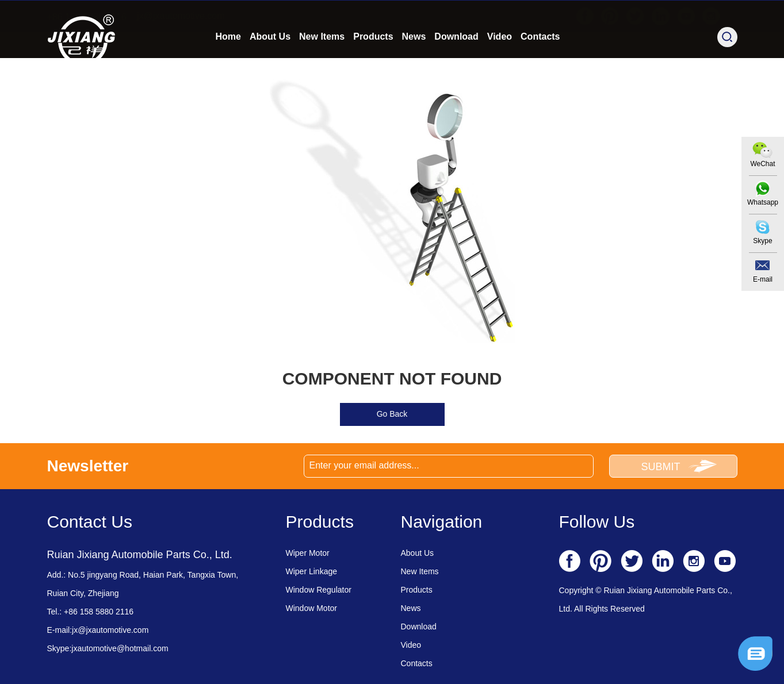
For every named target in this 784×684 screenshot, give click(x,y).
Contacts (540, 67)
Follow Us (597, 522)
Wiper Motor (308, 553)
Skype (762, 241)
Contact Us (90, 522)
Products (373, 67)
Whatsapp (763, 202)
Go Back (392, 414)
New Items (322, 67)
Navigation (442, 522)
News (414, 67)
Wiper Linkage (312, 571)
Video (500, 67)
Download (456, 67)
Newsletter (88, 466)
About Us (270, 67)
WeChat (762, 164)
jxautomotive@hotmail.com (120, 648)
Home (228, 67)
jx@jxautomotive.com (181, 16)
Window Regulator (319, 590)
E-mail (763, 279)
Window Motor (311, 608)
